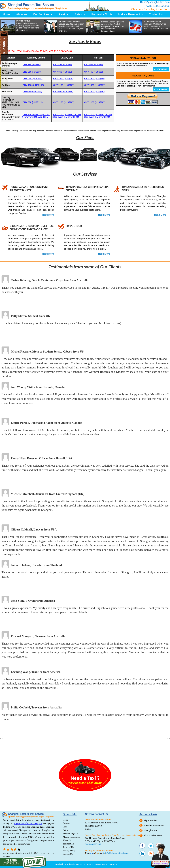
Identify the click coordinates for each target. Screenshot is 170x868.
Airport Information (153, 835)
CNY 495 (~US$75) (63, 65)
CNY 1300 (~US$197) (95, 85)
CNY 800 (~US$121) (33, 102)
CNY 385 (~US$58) (32, 65)
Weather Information (154, 825)
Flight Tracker (151, 820)
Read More (48, 215)
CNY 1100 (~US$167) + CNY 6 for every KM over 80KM (67, 116)
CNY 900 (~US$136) (63, 92)
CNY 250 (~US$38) (32, 72)
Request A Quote (70, 834)
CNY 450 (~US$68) (94, 72)
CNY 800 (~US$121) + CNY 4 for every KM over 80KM (36, 116)
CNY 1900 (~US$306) (95, 79)
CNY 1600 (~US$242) (64, 79)
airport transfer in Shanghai (28, 823)
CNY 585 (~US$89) (94, 65)
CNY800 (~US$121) (32, 92)
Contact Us (156, 14)
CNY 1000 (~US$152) (33, 85)
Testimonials (68, 844)
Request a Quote (102, 14)
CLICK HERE (161, 69)
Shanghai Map (151, 830)
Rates (80, 14)
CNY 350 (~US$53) (63, 72)
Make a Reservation (131, 14)
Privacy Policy (69, 851)
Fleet (64, 14)
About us (22, 14)
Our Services (43, 14)
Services (67, 823)
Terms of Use (69, 847)
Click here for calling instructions (150, 9)
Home (7, 14)
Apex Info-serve (111, 864)
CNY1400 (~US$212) (33, 79)
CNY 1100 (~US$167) (64, 85)
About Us (67, 840)
